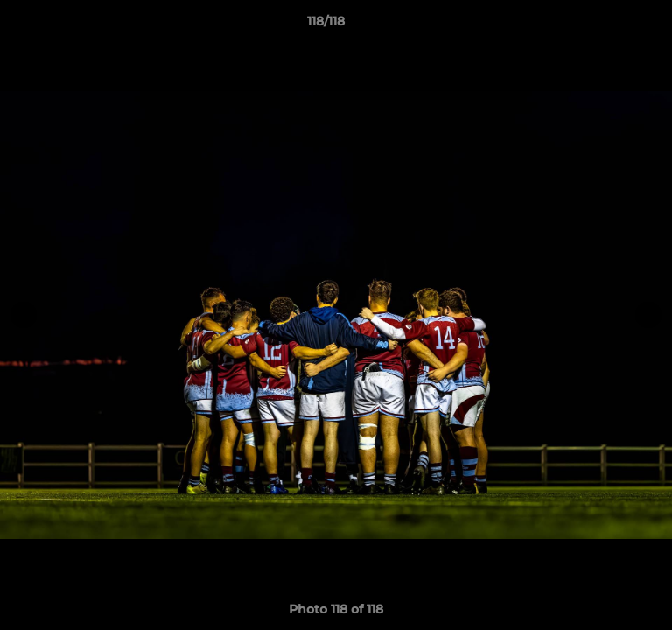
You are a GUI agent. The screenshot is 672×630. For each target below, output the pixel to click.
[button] (609, 25)
